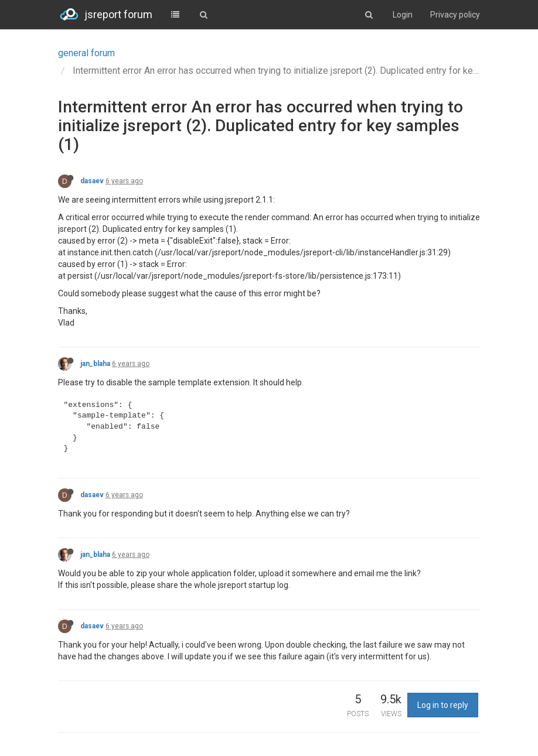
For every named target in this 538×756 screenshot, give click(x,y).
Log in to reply (443, 705)
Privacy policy (455, 15)
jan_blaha (95, 364)
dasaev (92, 181)
